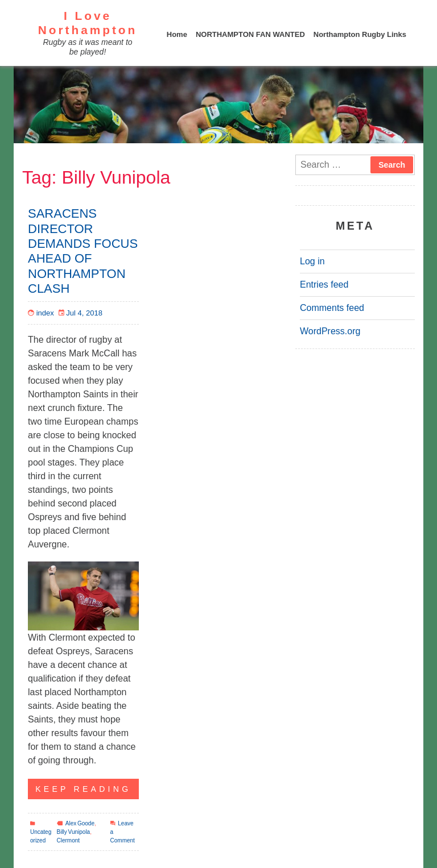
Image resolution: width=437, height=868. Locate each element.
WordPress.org (330, 331)
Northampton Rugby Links (360, 34)
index (45, 313)
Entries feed (324, 285)
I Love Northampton (88, 23)
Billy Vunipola (74, 832)
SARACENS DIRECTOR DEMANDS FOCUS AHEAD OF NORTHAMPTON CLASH (83, 251)
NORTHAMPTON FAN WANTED (250, 34)
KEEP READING (79, 786)
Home (177, 34)
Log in (312, 261)
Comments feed (332, 308)
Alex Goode (80, 823)
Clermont (69, 840)
